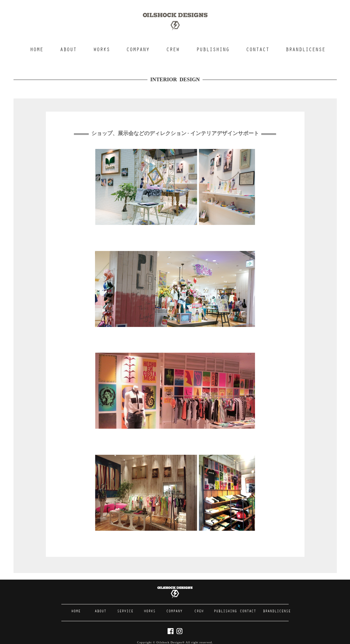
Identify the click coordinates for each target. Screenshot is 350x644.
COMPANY (138, 50)
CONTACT (258, 50)
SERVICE (125, 611)
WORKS (102, 50)
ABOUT (68, 50)
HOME (37, 50)
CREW (173, 50)
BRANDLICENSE (305, 50)
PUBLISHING (213, 50)
